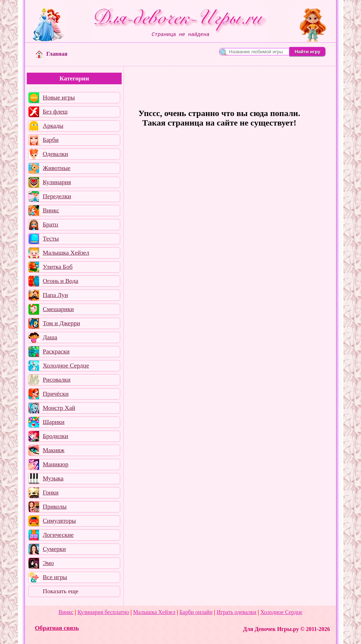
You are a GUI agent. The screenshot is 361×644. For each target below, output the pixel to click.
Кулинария (57, 182)
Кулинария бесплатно (103, 612)
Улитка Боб (58, 267)
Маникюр (56, 464)
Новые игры (59, 97)
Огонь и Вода (60, 281)
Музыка (53, 478)
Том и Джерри (61, 323)
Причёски (56, 394)
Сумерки (54, 549)
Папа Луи (55, 295)
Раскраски (56, 351)
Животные (57, 168)
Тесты (51, 238)
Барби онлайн (196, 612)
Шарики (54, 422)
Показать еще (60, 591)
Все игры (55, 577)
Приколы (55, 506)
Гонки (51, 492)
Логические (58, 535)
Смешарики (58, 309)
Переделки (57, 196)
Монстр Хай (59, 408)
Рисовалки (57, 379)
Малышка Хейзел (66, 253)
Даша (50, 337)
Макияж (54, 450)
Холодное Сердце (66, 365)
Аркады (53, 126)
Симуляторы (59, 521)
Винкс (51, 210)
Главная (51, 54)
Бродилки (55, 436)
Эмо (48, 563)
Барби (51, 140)
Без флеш (55, 111)
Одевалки (55, 154)
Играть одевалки (236, 612)
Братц (50, 224)
